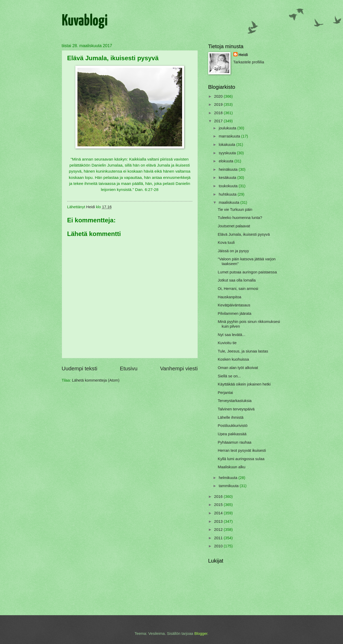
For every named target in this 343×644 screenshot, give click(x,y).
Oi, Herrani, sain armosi (238, 289)
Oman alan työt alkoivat (238, 368)
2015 (219, 505)
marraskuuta (230, 136)
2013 (219, 521)
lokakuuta (227, 145)
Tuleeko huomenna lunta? (240, 218)
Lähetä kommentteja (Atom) (96, 380)
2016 (219, 497)
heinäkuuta (229, 169)
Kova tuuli (226, 243)
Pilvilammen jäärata (234, 313)
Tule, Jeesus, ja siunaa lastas (243, 351)
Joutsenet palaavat (234, 226)
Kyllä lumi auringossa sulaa (241, 459)
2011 (219, 538)
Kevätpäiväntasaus (234, 305)
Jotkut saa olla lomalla (237, 280)
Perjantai (225, 393)
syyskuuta (228, 153)
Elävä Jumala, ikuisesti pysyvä (244, 234)
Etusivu (129, 368)
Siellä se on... (229, 376)
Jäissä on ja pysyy (233, 251)
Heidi (243, 55)
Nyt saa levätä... (232, 335)
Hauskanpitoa (229, 297)
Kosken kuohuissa (233, 359)
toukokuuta (229, 186)
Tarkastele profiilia (249, 62)
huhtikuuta (228, 194)
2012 (219, 530)
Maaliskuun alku (232, 467)
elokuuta (227, 161)
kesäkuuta (228, 178)
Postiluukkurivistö (233, 426)
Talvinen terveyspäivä (236, 409)
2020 (219, 96)
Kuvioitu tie (227, 343)
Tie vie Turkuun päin (235, 210)
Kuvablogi (85, 21)
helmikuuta (229, 478)
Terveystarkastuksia (235, 401)
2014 (219, 513)
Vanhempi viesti (179, 368)
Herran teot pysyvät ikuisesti (242, 450)
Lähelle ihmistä (230, 417)
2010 (219, 546)
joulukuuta (228, 128)
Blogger (201, 634)
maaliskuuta (230, 202)
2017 (219, 121)
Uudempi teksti (80, 368)
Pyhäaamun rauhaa (234, 442)
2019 (219, 104)
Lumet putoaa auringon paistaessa (247, 272)
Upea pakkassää (232, 434)
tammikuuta (229, 486)
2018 (219, 113)
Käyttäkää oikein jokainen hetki (244, 384)
